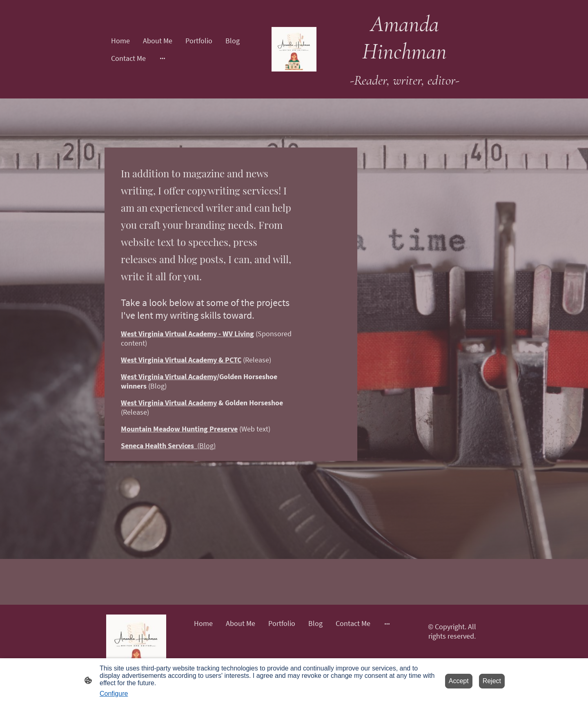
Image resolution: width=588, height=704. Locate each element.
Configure (114, 694)
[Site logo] (294, 49)
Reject (492, 681)
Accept (459, 681)
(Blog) (168, 446)
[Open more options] (163, 58)
